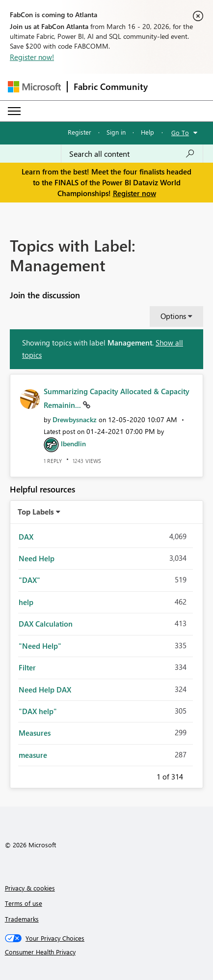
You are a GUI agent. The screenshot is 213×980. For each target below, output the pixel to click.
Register (80, 132)
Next (195, 775)
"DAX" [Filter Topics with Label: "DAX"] (29, 580)
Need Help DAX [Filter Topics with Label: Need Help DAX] (45, 690)
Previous (145, 775)
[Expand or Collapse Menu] (14, 111)
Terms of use (24, 903)
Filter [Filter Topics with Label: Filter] (27, 667)
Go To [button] (180, 132)
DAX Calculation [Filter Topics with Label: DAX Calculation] (46, 624)
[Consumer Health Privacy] (107, 952)
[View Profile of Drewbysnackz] (75, 419)
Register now (134, 193)
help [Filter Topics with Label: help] (26, 602)
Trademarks (22, 919)
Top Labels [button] (36, 512)
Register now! (32, 57)
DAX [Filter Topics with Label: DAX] (26, 537)
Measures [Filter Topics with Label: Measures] (35, 733)
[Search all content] (132, 154)
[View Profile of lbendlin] (73, 444)
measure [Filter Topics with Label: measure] (33, 755)
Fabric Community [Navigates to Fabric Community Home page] (111, 86)
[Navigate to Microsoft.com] (34, 87)
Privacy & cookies (30, 888)
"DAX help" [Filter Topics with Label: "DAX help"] (38, 711)
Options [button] (173, 316)
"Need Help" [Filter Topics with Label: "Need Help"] (40, 646)
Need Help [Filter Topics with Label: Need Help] (37, 558)
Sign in (116, 132)
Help (147, 132)
